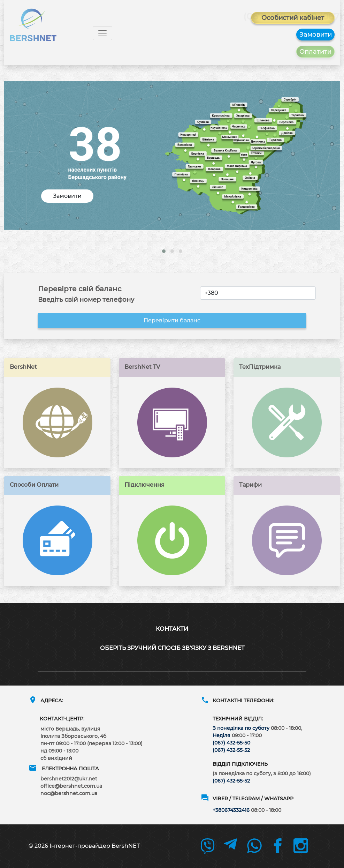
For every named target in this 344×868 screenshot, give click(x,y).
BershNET (126, 846)
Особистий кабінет (293, 18)
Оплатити (315, 52)
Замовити (316, 35)
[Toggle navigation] (102, 33)
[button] (164, 251)
